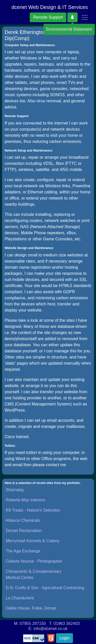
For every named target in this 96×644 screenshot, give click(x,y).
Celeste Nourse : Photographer (34, 561)
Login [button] (64, 638)
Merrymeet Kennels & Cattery (33, 541)
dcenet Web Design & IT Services (50, 7)
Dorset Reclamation (24, 531)
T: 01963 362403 (64, 623)
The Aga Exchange (23, 551)
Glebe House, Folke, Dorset (31, 608)
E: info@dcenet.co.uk (48, 629)
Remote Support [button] (48, 17)
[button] (72, 17)
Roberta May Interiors (25, 500)
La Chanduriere (20, 598)
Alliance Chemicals (23, 520)
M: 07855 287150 (30, 623)
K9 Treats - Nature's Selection (33, 510)
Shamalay (15, 490)
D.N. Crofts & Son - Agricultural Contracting (45, 588)
